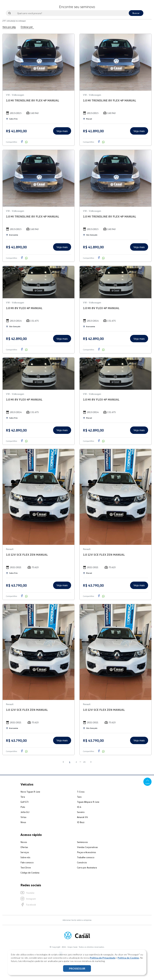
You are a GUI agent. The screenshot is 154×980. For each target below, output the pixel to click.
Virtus (23, 817)
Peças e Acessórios (87, 852)
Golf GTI (24, 802)
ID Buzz (81, 822)
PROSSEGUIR (77, 968)
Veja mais (62, 131)
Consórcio (82, 862)
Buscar (136, 13)
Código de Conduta (30, 873)
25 (84, 762)
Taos (79, 797)
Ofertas (24, 847)
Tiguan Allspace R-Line (88, 802)
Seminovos (82, 842)
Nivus (23, 822)
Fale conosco (27, 862)
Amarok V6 (82, 817)
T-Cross (81, 792)
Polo (23, 807)
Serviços (25, 852)
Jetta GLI (25, 812)
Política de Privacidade (103, 958)
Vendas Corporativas (87, 847)
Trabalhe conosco (86, 857)
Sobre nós (25, 857)
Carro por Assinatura (87, 867)
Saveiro (81, 812)
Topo (148, 782)
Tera (23, 797)
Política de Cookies (128, 958)
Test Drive (26, 867)
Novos (24, 842)
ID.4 (79, 807)
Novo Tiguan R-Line (30, 792)
